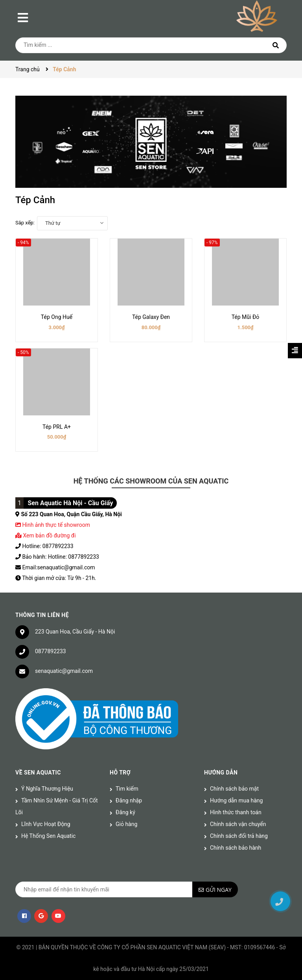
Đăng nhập (129, 800)
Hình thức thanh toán (236, 812)
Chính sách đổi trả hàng (239, 836)
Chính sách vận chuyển (238, 824)
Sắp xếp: (25, 223)
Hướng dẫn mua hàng (236, 800)
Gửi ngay (219, 890)
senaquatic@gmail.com (64, 671)
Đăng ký (125, 812)
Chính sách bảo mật (234, 789)
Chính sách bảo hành (236, 848)
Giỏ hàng (126, 824)
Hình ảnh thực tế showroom (56, 525)
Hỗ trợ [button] (120, 773)
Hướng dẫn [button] (221, 773)
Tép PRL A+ (57, 427)
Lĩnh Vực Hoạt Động (46, 824)
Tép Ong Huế (57, 317)
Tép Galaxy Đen (151, 317)
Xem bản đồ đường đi (46, 535)
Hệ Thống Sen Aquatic (48, 836)
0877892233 (51, 651)
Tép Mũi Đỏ (246, 317)
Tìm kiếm (127, 789)
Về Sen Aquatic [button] (38, 773)
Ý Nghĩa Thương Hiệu (47, 789)
